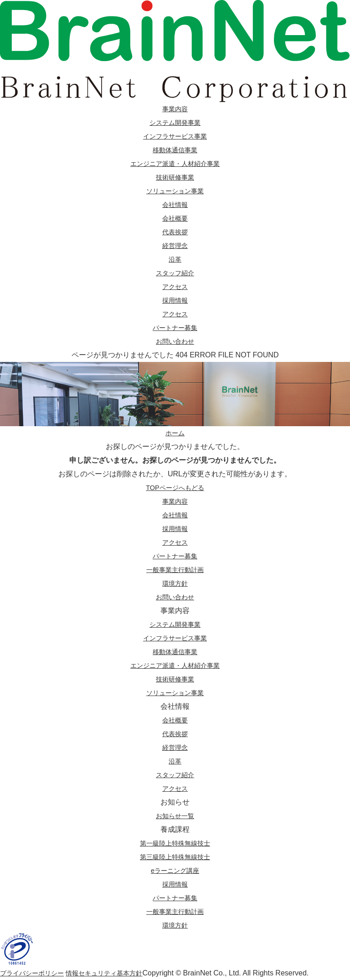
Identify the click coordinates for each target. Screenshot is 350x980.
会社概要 (175, 218)
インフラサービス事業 (175, 136)
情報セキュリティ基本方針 (118, 973)
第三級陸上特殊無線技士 (175, 857)
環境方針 (175, 925)
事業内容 (175, 109)
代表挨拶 (175, 232)
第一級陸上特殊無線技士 (175, 843)
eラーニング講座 (175, 870)
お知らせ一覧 (175, 816)
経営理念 (175, 245)
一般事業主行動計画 (175, 911)
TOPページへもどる (175, 487)
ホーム (175, 433)
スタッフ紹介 (175, 273)
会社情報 (175, 204)
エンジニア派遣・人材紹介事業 (175, 163)
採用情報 (175, 300)
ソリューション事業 (175, 191)
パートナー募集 (175, 328)
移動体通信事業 (175, 150)
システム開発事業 (175, 122)
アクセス (175, 286)
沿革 (175, 259)
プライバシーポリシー (36, 973)
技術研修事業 (175, 177)
